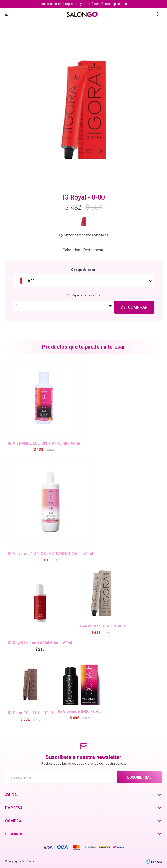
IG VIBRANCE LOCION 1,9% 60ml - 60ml (44, 443)
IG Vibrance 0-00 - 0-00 (80, 711)
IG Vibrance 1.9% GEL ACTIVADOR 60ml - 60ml (50, 554)
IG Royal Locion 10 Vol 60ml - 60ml (40, 643)
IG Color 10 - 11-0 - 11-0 (30, 713)
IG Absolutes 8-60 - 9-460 (101, 626)
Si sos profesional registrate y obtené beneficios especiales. (82, 4)
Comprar (138, 307)
